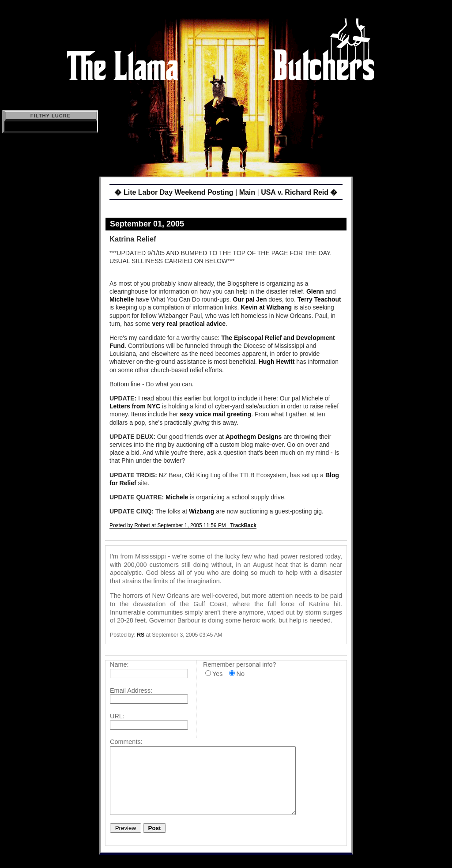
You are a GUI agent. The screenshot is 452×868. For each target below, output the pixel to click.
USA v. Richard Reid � (299, 192)
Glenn (315, 291)
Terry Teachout (319, 299)
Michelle (122, 299)
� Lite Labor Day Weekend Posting (174, 192)
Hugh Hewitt (277, 362)
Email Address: (131, 691)
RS (141, 635)
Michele (177, 497)
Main (247, 192)
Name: (119, 664)
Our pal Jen (250, 299)
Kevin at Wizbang (266, 307)
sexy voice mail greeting (215, 414)
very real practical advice (189, 324)
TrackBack (243, 525)
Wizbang (202, 511)
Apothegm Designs (254, 437)
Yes (217, 674)
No (240, 674)
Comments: (126, 742)
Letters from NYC (135, 406)
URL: (117, 716)
